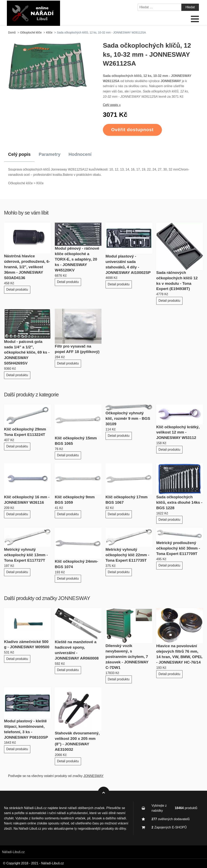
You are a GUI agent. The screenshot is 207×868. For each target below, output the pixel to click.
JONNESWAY (74, 598)
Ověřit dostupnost (132, 130)
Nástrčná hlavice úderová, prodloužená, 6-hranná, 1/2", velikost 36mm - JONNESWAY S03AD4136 (27, 267)
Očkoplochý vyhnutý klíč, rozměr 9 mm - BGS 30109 (128, 418)
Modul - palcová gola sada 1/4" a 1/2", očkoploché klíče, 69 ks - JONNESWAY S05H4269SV (27, 352)
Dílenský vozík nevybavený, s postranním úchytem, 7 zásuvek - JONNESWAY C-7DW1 (127, 657)
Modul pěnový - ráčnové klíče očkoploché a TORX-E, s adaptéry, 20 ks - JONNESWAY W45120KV (77, 259)
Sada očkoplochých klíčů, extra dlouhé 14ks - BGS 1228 (179, 502)
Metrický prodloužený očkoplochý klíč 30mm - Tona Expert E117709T (178, 548)
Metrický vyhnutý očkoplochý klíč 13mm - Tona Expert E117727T (26, 555)
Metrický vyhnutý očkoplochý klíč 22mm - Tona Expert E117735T (127, 555)
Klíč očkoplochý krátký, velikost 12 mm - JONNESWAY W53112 (178, 432)
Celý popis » (112, 105)
